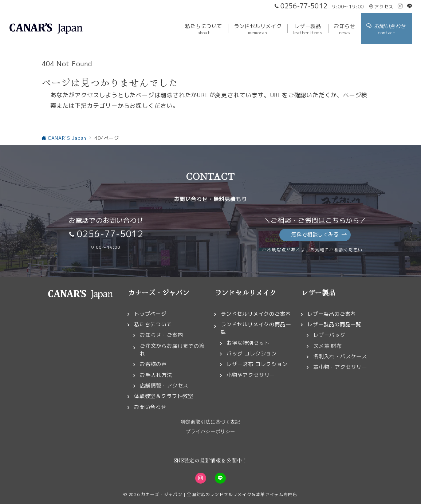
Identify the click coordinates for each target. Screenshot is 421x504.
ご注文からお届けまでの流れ (172, 350)
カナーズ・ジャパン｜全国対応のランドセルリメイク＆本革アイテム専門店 (219, 494)
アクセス (381, 7)
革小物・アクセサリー (340, 367)
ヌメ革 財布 (328, 346)
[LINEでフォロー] (410, 6)
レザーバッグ (329, 335)
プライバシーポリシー (210, 431)
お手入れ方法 (156, 375)
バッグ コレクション (252, 354)
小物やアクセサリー (251, 375)
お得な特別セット (248, 343)
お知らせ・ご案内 (161, 335)
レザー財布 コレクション (257, 364)
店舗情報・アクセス (164, 386)
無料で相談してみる (319, 235)
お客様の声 (153, 364)
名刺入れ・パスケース (340, 357)
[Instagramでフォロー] (400, 6)
